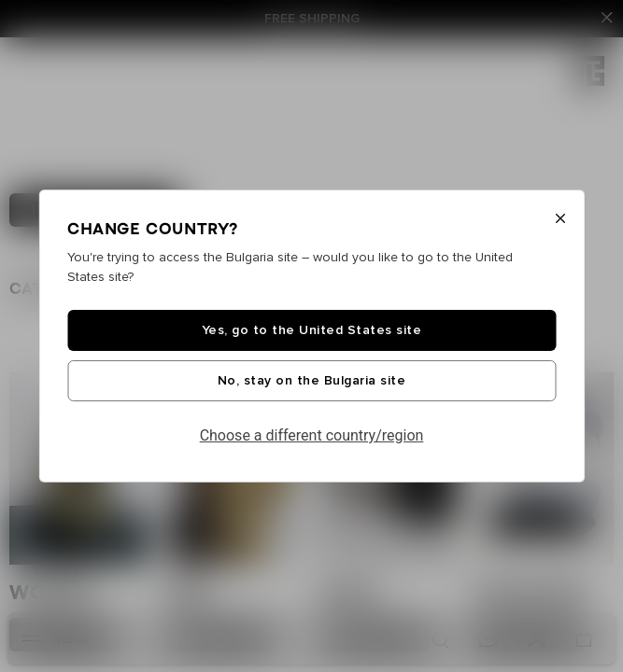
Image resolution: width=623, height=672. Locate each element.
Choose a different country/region (312, 435)
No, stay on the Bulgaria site (312, 381)
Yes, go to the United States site (312, 330)
